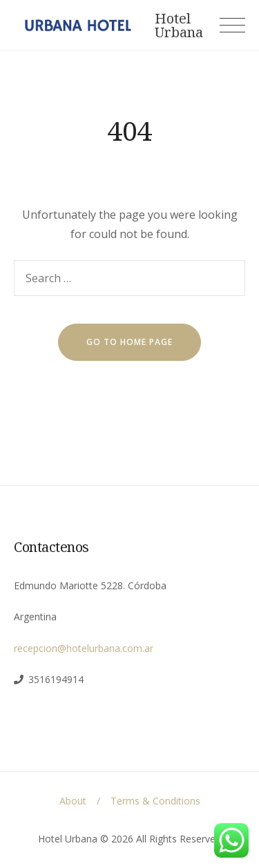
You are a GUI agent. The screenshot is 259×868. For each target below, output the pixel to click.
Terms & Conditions (155, 801)
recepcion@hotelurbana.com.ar (84, 648)
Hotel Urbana (179, 26)
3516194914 (56, 679)
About (73, 801)
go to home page (129, 342)
